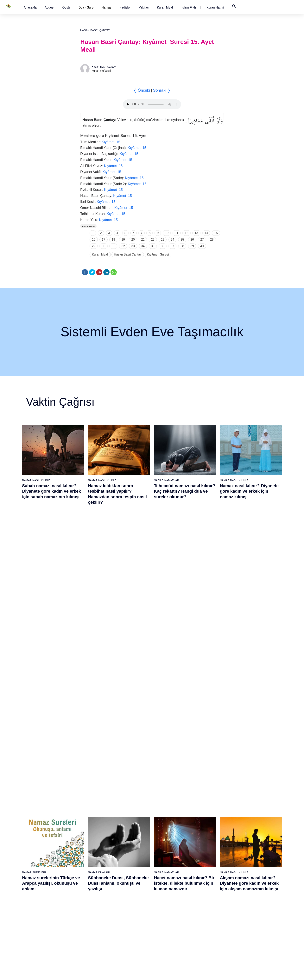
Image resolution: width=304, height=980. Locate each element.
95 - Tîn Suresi (204, 943)
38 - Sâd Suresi (84, 943)
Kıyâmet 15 (111, 142)
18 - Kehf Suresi (44, 936)
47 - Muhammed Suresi (129, 875)
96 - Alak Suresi (245, 820)
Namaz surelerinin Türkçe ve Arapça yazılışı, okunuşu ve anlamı (51, 584)
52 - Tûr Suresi (124, 909)
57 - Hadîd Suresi (126, 943)
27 (202, 240)
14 (206, 233)
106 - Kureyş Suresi (248, 888)
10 (167, 233)
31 (113, 246)
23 (163, 240)
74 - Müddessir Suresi (168, 929)
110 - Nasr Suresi (246, 915)
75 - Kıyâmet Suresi (167, 936)
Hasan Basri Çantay (95, 30)
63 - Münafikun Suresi (168, 854)
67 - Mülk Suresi (165, 881)
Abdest (49, 7)
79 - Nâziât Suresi (206, 834)
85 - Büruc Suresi (206, 875)
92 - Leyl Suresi (205, 922)
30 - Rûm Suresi (85, 888)
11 (177, 233)
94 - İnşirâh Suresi (206, 936)
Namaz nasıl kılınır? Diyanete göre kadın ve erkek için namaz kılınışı (249, 491)
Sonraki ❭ (162, 90)
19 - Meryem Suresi (47, 943)
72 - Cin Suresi (164, 915)
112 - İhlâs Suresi (246, 929)
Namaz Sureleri (34, 573)
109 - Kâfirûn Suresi (248, 909)
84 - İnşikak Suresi (207, 868)
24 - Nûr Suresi (84, 847)
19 (123, 240)
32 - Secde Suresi (86, 902)
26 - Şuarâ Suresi (85, 861)
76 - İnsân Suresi (166, 943)
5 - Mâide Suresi (45, 847)
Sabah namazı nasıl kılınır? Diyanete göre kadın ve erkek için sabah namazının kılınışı (51, 491)
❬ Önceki (142, 90)
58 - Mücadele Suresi (168, 820)
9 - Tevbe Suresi (44, 875)
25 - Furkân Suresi (86, 854)
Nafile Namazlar (167, 480)
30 (104, 246)
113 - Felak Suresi (247, 936)
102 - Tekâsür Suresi (248, 861)
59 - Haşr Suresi (165, 827)
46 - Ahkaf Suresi (125, 868)
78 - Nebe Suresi (206, 827)
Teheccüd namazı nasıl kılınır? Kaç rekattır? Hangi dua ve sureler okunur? (185, 491)
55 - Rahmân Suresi (127, 929)
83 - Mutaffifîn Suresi (208, 861)
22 (153, 240)
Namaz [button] (107, 7)
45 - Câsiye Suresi (126, 861)
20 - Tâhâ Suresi (85, 820)
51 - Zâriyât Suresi (126, 902)
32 (123, 246)
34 (143, 246)
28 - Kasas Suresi (85, 875)
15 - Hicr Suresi (44, 915)
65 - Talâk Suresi (165, 868)
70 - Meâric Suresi (166, 902)
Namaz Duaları (99, 573)
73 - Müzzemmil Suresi (169, 922)
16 (94, 240)
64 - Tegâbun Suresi (167, 861)
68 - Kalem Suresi (166, 888)
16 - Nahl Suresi (44, 922)
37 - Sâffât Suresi (85, 936)
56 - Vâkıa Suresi (126, 936)
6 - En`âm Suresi (45, 854)
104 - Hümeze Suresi (248, 875)
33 (133, 246)
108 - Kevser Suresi (248, 902)
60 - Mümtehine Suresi (169, 834)
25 (182, 240)
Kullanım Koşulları (190, 973)
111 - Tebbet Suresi (247, 922)
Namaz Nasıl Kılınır (36, 480)
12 (187, 233)
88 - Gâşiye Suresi (207, 895)
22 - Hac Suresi (84, 834)
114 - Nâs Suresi (246, 943)
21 (143, 240)
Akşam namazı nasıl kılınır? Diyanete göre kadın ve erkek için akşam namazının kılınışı (249, 584)
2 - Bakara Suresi (45, 827)
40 (202, 246)
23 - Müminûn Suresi (87, 841)
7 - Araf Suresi (43, 861)
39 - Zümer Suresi (126, 820)
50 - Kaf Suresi (124, 895)
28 (212, 240)
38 (182, 246)
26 (192, 240)
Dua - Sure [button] (86, 7)
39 (192, 246)
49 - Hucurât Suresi (127, 888)
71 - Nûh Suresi (165, 909)
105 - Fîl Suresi (245, 881)
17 (104, 240)
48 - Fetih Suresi (125, 881)
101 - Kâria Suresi (247, 854)
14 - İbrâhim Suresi (46, 909)
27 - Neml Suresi (85, 868)
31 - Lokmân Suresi (87, 895)
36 (163, 246)
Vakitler (144, 7)
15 (216, 233)
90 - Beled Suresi (206, 909)
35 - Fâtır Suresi (85, 922)
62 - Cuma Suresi (166, 847)
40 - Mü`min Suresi (127, 827)
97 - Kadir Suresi (246, 827)
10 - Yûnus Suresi (45, 881)
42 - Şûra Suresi (125, 841)
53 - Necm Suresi (126, 915)
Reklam (210, 973)
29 (94, 246)
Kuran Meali (165, 7)
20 (133, 240)
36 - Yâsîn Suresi (85, 929)
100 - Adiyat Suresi (247, 847)
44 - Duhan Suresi (126, 854)
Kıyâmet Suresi (158, 254)
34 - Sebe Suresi (85, 915)
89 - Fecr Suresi (205, 902)
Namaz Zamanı (258, 973)
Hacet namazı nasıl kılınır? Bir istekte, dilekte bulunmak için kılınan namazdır (184, 584)
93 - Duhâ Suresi (206, 929)
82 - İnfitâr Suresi (206, 854)
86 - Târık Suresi (205, 881)
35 (153, 246)
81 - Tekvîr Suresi (206, 847)
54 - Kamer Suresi (126, 922)
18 (113, 240)
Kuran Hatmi (215, 7)
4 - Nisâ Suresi (44, 841)
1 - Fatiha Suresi (45, 820)
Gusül (66, 7)
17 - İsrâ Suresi (44, 929)
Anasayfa (30, 7)
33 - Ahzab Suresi (85, 909)
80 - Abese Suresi (206, 841)
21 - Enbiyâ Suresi (86, 827)
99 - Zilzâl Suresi (246, 841)
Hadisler (125, 7)
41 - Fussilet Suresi (127, 834)
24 (173, 240)
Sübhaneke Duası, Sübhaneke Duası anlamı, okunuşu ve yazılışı (118, 584)
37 (173, 246)
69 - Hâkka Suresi (166, 895)
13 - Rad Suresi (44, 902)
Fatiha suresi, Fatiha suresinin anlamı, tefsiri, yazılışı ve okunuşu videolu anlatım (185, 678)
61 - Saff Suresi (165, 841)
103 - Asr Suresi (245, 868)
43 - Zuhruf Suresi (126, 847)
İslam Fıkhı (189, 7)
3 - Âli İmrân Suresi (46, 834)
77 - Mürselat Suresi (207, 820)
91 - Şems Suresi (206, 915)
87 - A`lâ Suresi (205, 888)
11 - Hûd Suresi (44, 888)
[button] (30, 7)
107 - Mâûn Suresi (247, 895)
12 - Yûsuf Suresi (45, 895)
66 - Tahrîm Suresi (166, 875)
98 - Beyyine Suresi (247, 834)
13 (196, 233)
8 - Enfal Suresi (44, 868)
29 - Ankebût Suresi (87, 881)
